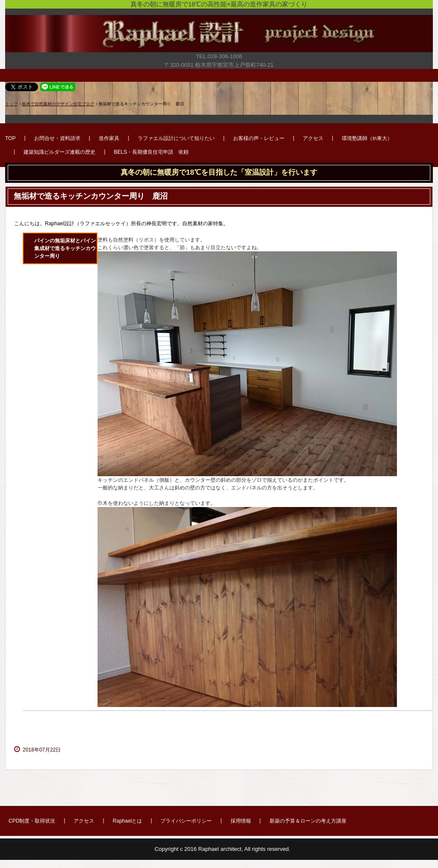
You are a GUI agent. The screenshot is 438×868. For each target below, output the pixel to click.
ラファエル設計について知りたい (176, 138)
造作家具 (109, 138)
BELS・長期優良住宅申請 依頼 (151, 152)
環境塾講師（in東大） (367, 138)
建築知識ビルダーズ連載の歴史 (59, 152)
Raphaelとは (128, 821)
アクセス (313, 138)
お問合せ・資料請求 (57, 138)
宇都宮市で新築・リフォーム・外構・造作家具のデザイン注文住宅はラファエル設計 (219, 38)
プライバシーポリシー (186, 821)
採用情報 (241, 821)
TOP (10, 138)
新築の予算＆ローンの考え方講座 (308, 821)
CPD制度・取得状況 (32, 821)
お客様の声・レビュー (259, 138)
